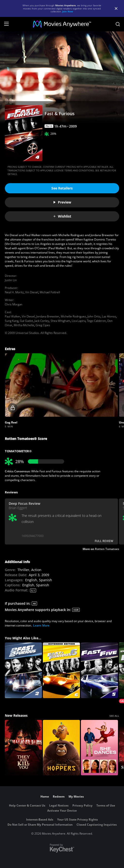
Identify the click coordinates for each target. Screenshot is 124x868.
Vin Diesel (32, 292)
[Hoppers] (61, 748)
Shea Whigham (60, 321)
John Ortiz (94, 316)
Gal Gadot (26, 321)
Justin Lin (11, 280)
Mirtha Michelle (24, 325)
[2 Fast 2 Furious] (23, 670)
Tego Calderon (96, 321)
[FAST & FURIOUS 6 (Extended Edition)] (61, 670)
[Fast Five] (99, 670)
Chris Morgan (14, 304)
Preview (62, 202)
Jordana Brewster (48, 316)
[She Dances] (99, 748)
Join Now (68, 11)
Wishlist (62, 216)
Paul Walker (13, 316)
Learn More (41, 625)
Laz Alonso (109, 316)
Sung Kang (12, 321)
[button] (61, 385)
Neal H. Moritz (14, 292)
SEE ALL (114, 716)
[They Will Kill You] (23, 748)
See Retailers (62, 188)
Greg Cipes (43, 325)
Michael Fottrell (50, 292)
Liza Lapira (79, 321)
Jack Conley (42, 321)
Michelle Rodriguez (73, 316)
